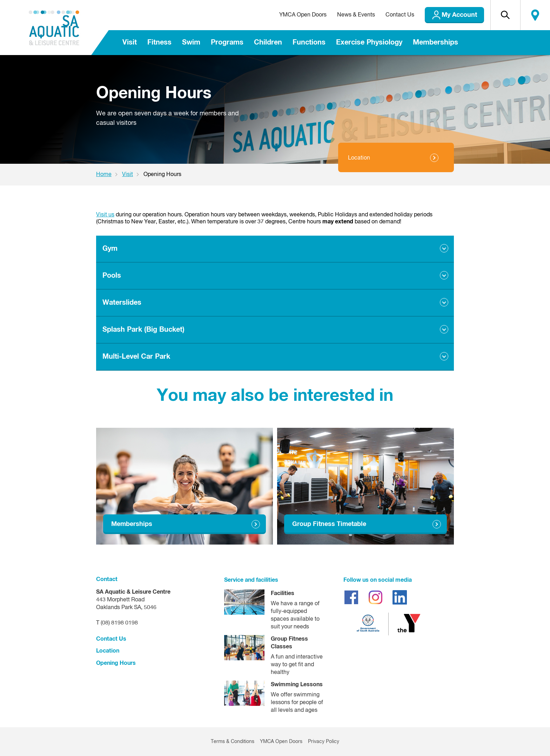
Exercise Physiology (369, 42)
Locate (535, 15)
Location (359, 158)
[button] (505, 15)
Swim (191, 42)
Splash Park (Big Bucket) (143, 330)
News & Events (356, 15)
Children (268, 42)
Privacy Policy (324, 742)
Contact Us (400, 15)
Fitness (159, 42)
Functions (309, 42)
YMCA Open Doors (303, 15)
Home (104, 175)
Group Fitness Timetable (329, 524)
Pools (112, 276)
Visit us (105, 215)
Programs (227, 42)
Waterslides (122, 303)
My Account (459, 15)
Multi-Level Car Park (136, 357)
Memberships (435, 42)
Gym (110, 249)
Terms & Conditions (233, 742)
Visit (130, 42)
